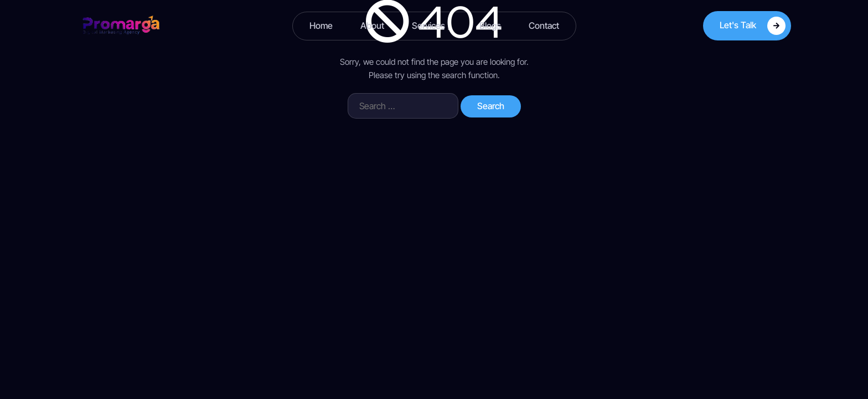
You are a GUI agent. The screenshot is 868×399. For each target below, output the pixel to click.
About (372, 25)
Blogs (490, 25)
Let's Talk (753, 26)
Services (432, 26)
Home (321, 25)
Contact (544, 25)
